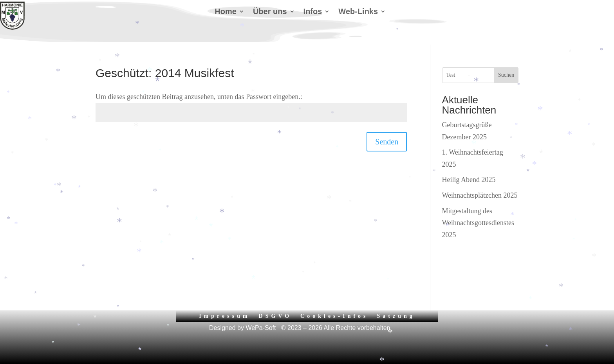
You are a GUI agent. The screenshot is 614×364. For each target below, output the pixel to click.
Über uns (270, 12)
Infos (313, 12)
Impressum (224, 316)
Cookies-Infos (334, 316)
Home (226, 12)
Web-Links (358, 12)
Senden (387, 142)
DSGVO (275, 316)
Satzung (396, 316)
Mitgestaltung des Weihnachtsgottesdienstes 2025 (478, 223)
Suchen (506, 75)
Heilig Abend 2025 (469, 180)
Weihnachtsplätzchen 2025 (480, 195)
